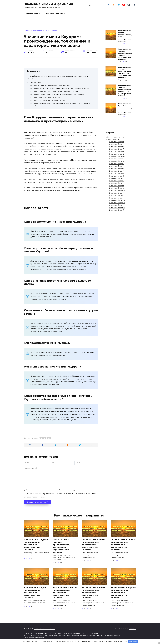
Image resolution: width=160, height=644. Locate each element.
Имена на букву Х (117, 193)
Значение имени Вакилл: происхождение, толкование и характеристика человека (125, 36)
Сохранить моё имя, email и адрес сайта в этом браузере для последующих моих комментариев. (60, 490)
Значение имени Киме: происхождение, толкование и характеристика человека (93, 545)
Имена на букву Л (117, 169)
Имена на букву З (117, 159)
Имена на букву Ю (117, 208)
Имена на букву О (117, 176)
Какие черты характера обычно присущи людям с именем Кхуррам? (62, 88)
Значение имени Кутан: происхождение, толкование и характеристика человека (35, 593)
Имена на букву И (117, 161)
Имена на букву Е (117, 154)
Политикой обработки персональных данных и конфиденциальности (98, 636)
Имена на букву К (117, 166)
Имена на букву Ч (117, 198)
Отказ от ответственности (35, 497)
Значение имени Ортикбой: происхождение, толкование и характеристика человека (125, 109)
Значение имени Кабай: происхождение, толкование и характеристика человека (94, 593)
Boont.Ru (132, 629)
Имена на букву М (117, 171)
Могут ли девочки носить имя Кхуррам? (50, 100)
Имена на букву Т (117, 186)
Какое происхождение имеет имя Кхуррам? (52, 85)
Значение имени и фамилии (48, 4)
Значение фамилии (54, 13)
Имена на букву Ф (117, 191)
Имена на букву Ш (117, 200)
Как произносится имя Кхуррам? (47, 97)
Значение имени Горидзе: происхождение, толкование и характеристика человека (125, 72)
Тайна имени (113, 139)
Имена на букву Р (117, 181)
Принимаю (133, 641)
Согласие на (60, 494)
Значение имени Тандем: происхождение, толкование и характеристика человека (125, 91)
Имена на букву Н (117, 174)
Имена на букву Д (117, 152)
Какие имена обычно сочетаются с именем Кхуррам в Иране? (59, 94)
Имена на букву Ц (117, 195)
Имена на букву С (117, 183)
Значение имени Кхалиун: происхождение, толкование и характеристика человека (61, 546)
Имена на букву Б (117, 144)
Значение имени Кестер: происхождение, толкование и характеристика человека (65, 593)
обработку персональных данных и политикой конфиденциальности (67, 494)
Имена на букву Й (117, 164)
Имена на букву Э (117, 205)
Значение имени (32, 13)
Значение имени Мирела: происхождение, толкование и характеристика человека (125, 54)
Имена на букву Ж (117, 156)
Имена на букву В (117, 147)
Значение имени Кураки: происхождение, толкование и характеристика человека (36, 545)
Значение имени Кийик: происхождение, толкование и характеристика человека (123, 545)
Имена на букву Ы (117, 203)
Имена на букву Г (117, 149)
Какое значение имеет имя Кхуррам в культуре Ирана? (56, 91)
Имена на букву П (117, 178)
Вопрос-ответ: (36, 82)
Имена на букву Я (117, 210)
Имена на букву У (117, 188)
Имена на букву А (117, 142)
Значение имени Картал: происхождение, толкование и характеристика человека (123, 593)
